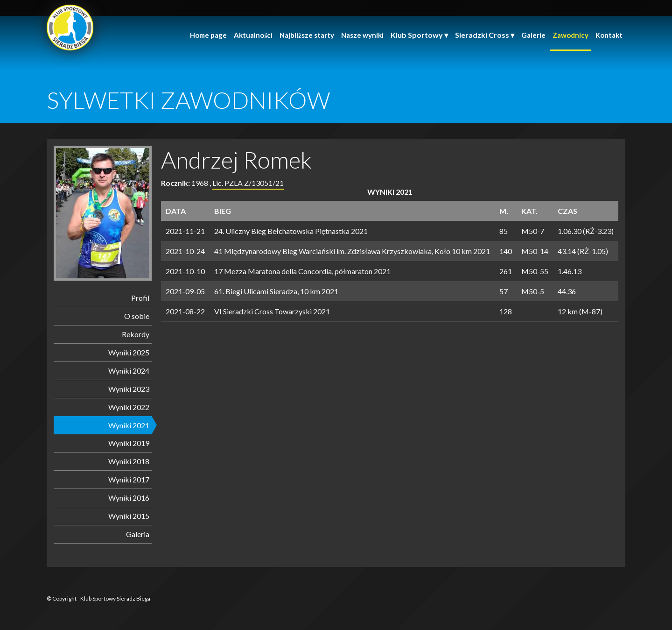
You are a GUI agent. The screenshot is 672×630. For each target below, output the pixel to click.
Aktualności (253, 35)
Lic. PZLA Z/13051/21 (248, 183)
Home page (208, 35)
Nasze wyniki (362, 35)
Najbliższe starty (307, 35)
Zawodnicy (570, 35)
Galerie (533, 35)
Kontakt (609, 35)
